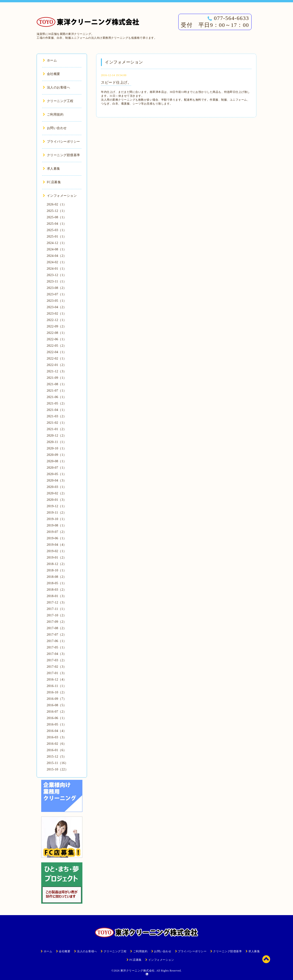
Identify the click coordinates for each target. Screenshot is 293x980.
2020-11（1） (57, 442)
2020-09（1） (57, 455)
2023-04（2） (57, 307)
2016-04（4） (57, 731)
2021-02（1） (57, 423)
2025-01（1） (57, 237)
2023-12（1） (57, 275)
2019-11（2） (57, 513)
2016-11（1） (57, 686)
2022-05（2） (57, 346)
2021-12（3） (57, 371)
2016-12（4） (57, 680)
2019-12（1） (57, 506)
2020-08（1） (57, 461)
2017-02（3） (57, 667)
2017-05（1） (57, 647)
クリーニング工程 (58, 101)
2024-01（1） (57, 269)
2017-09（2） (57, 622)
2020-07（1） (57, 468)
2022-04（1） (57, 352)
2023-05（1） (57, 301)
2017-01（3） (57, 673)
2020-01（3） (57, 500)
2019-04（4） (57, 545)
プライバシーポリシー (61, 142)
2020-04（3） (57, 480)
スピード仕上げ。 (116, 82)
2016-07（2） (57, 712)
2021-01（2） (57, 429)
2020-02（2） (57, 493)
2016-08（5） (57, 705)
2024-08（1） (57, 249)
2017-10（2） (57, 615)
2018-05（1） (57, 583)
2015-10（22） (57, 769)
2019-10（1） (57, 519)
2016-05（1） (57, 724)
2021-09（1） (57, 378)
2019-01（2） (57, 558)
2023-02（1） (57, 314)
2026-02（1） (57, 204)
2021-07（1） (57, 391)
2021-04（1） (57, 410)
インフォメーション (60, 196)
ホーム (50, 60)
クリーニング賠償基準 (61, 155)
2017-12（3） (57, 602)
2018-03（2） (57, 590)
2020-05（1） (57, 474)
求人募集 (52, 169)
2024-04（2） (57, 256)
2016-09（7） (57, 699)
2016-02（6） (57, 744)
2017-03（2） (57, 660)
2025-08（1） (57, 217)
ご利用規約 (53, 115)
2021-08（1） (57, 384)
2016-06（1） (57, 718)
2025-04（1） (57, 224)
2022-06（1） (57, 339)
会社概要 (52, 74)
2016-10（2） (57, 692)
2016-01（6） (57, 750)
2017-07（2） (57, 635)
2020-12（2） (57, 436)
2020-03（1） (57, 487)
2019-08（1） (57, 525)
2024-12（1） (57, 243)
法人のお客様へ (56, 87)
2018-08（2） (57, 577)
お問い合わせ (55, 128)
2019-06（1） (57, 538)
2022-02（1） (57, 359)
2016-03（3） (57, 737)
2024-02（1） (57, 262)
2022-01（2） (57, 365)
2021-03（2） (57, 416)
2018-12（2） (57, 564)
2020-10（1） (57, 448)
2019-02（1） (57, 551)
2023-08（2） (57, 288)
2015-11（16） (57, 763)
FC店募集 (52, 182)
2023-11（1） (57, 281)
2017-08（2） (57, 628)
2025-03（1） (57, 230)
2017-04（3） (57, 654)
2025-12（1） (57, 211)
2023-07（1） (57, 294)
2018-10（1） (57, 570)
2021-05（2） (57, 403)
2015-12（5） (57, 757)
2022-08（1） (57, 333)
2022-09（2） (57, 326)
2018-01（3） (57, 596)
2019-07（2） (57, 532)
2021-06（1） (57, 397)
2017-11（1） (57, 609)
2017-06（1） (57, 641)
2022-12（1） (57, 320)
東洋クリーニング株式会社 (138, 971)
